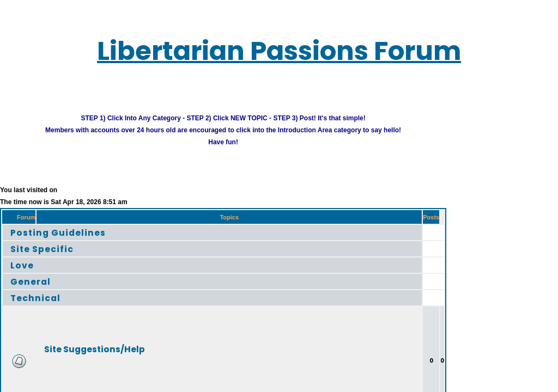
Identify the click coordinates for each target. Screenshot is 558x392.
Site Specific (33, 243)
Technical (28, 292)
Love (16, 259)
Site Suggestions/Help (78, 343)
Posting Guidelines (46, 226)
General (23, 275)
